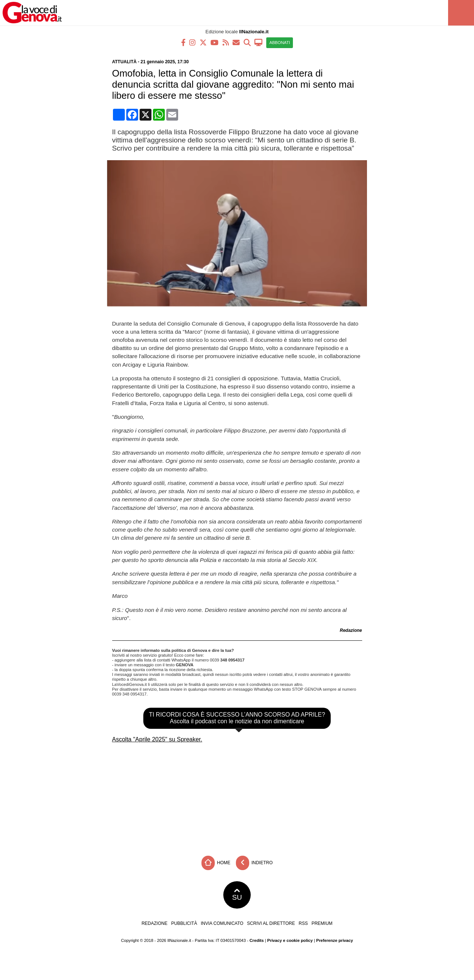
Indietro (254, 863)
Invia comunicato (222, 923)
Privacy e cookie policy (290, 940)
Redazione (154, 923)
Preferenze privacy (335, 940)
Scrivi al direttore (271, 923)
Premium (322, 923)
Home (216, 863)
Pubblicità (184, 923)
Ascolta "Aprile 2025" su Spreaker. (157, 739)
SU (237, 895)
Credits (257, 940)
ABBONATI (280, 43)
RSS (303, 923)
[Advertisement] (237, 797)
